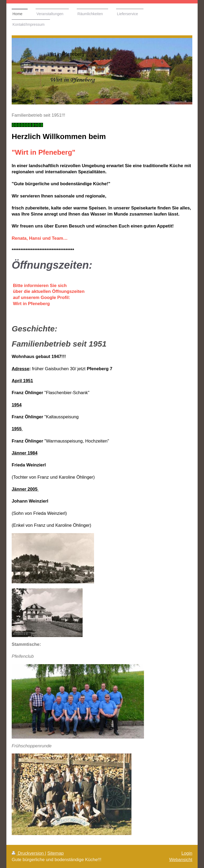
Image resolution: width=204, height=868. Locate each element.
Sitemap (56, 853)
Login (187, 853)
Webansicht (181, 860)
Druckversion (28, 853)
